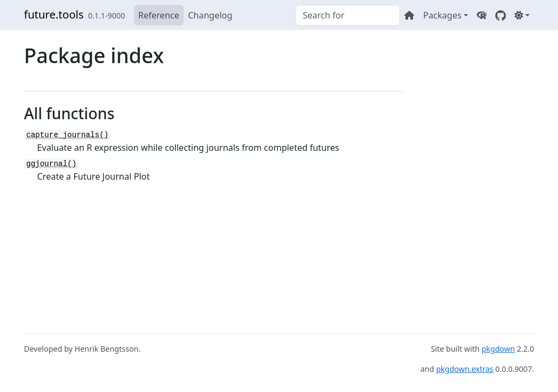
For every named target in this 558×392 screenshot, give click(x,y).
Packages (442, 15)
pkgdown (498, 349)
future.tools (54, 14)
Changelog (210, 15)
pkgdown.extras (465, 369)
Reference (159, 15)
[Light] (522, 15)
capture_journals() (67, 135)
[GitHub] (501, 15)
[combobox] (348, 15)
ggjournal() (51, 164)
